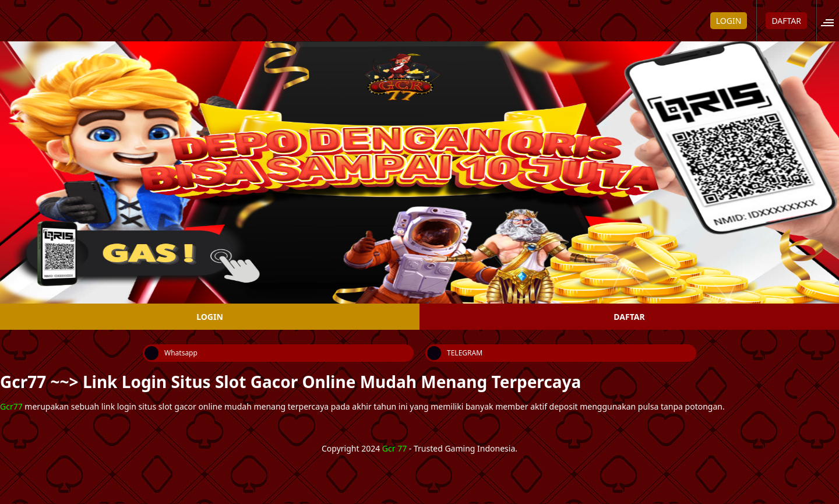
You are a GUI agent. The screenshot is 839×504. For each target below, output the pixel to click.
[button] (831, 21)
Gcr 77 (394, 448)
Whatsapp (171, 353)
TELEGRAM (455, 353)
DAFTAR (786, 21)
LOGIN (729, 21)
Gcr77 (11, 406)
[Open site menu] (834, 21)
